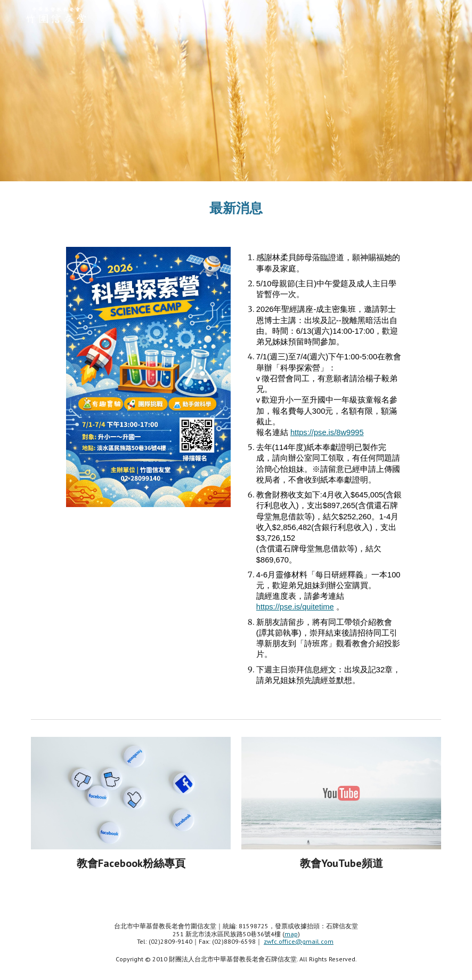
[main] (236, 208)
